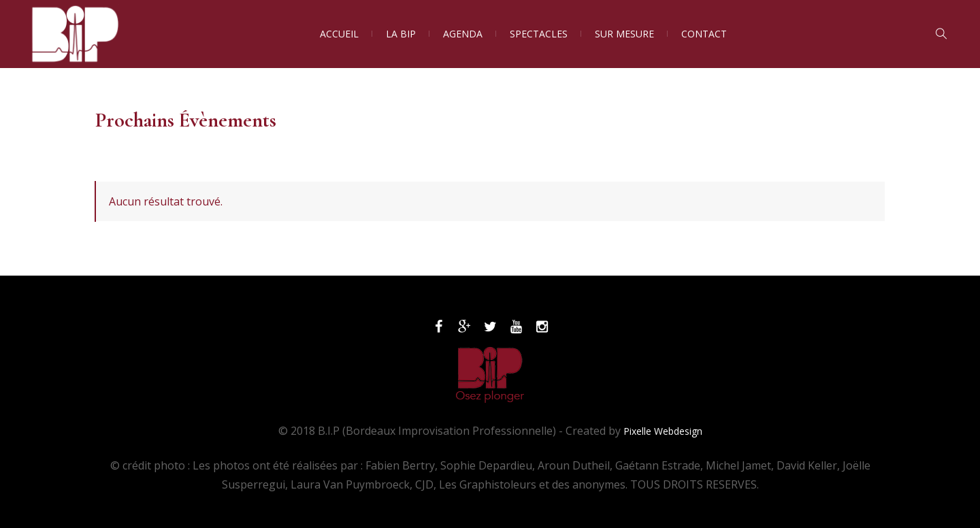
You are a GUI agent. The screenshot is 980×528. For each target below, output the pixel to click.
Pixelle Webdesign (663, 431)
